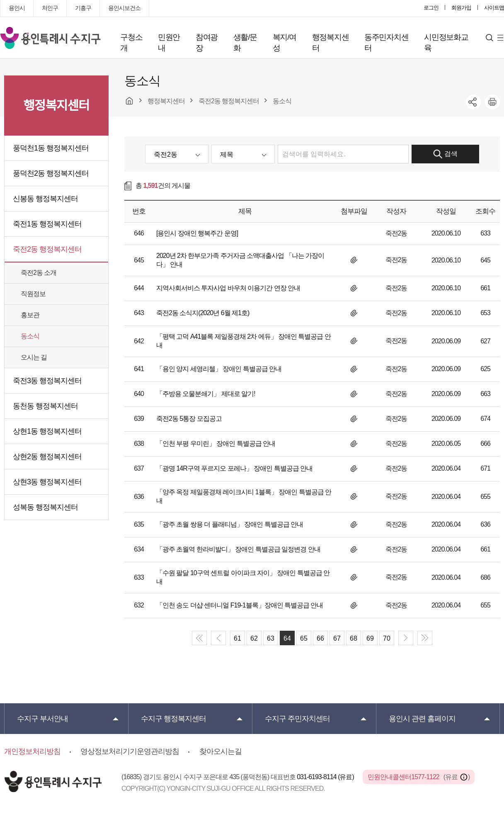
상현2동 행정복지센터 (47, 457)
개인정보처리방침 (32, 751)
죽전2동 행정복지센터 (47, 249)
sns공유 (473, 102)
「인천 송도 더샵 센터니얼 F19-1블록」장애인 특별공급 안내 (240, 605)
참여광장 (207, 43)
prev (218, 638)
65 (304, 638)
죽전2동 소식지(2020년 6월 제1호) (203, 313)
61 (237, 638)
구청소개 (131, 43)
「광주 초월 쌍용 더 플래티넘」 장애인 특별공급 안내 (230, 524)
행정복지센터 (331, 43)
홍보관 (30, 315)
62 (254, 638)
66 (320, 638)
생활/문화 (245, 43)
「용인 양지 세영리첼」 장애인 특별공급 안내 (219, 369)
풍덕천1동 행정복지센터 (51, 148)
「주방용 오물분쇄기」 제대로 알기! (206, 394)
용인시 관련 (422, 719)
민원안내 (169, 43)
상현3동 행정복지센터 (47, 482)
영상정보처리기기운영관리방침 (130, 751)
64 (287, 638)
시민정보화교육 (446, 43)
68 (354, 638)
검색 (445, 154)
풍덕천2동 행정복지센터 (51, 173)
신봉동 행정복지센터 (45, 199)
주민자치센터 (297, 719)
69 (370, 638)
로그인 (431, 8)
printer (492, 102)
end (425, 638)
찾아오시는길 (220, 751)
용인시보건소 (124, 8)
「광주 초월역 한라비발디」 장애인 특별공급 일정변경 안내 (238, 549)
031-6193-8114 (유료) (326, 777)
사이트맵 (494, 8)
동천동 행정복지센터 (45, 406)
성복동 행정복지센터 (45, 507)
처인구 (50, 8)
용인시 (17, 8)
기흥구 (83, 8)
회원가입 (461, 8)
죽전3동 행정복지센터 (47, 381)
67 (337, 638)
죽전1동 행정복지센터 (47, 224)
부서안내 (42, 719)
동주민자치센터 (386, 43)
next (406, 638)
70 (387, 638)
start (199, 638)
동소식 (30, 336)
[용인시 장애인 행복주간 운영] (197, 233)
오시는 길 (34, 357)
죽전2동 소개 (39, 273)
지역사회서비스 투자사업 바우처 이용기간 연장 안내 (228, 288)
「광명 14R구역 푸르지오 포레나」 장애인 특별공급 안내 (234, 468)
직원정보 (33, 294)
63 (271, 638)
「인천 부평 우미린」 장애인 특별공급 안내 (216, 443)
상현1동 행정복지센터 (47, 431)
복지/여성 (285, 43)
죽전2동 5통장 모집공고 (189, 419)
